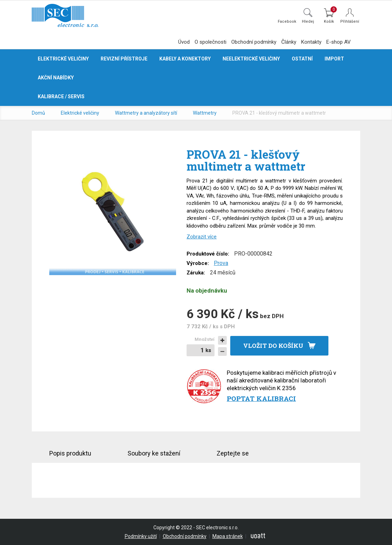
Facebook (287, 21)
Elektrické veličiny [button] (63, 59)
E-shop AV (339, 42)
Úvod (184, 42)
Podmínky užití (141, 536)
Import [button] (334, 59)
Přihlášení (350, 21)
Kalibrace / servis (61, 96)
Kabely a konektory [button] (185, 59)
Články (289, 42)
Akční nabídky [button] (56, 78)
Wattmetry (205, 113)
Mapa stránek (228, 536)
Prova (221, 263)
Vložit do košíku (273, 346)
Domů (38, 113)
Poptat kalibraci (261, 398)
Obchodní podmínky (254, 42)
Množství (205, 339)
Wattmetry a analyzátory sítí (146, 113)
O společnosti (210, 42)
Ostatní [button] (302, 59)
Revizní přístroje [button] (124, 59)
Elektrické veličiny (80, 113)
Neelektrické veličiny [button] (251, 59)
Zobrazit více (202, 237)
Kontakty (311, 42)
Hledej (308, 21)
